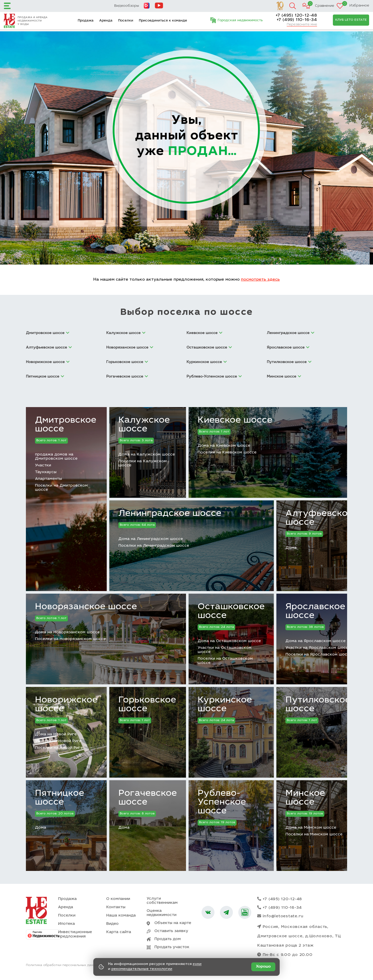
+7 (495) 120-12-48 (296, 16)
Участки (43, 466)
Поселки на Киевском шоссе (227, 453)
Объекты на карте (173, 923)
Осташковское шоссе (231, 612)
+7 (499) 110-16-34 (297, 20)
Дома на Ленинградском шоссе (151, 539)
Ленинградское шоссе (170, 514)
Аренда (106, 21)
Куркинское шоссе (225, 705)
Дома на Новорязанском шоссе (67, 632)
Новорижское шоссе (66, 705)
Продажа (86, 21)
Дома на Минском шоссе (311, 828)
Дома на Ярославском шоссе (315, 641)
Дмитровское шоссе (66, 425)
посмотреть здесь (260, 280)
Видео (112, 924)
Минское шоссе (305, 798)
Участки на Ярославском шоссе (318, 648)
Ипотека (66, 924)
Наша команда (121, 916)
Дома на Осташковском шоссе (229, 641)
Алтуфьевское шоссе (319, 518)
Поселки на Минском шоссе (314, 835)
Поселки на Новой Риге (59, 748)
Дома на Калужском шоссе (147, 455)
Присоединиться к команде (163, 21)
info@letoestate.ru (280, 916)
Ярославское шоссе (315, 612)
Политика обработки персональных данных (62, 965)
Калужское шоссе (144, 425)
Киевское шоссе (235, 421)
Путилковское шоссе (318, 705)
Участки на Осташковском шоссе (225, 650)
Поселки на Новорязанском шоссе (70, 639)
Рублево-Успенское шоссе (222, 803)
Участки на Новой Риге (58, 741)
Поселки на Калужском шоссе (143, 463)
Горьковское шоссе (147, 705)
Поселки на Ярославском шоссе (319, 655)
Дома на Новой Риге (56, 734)
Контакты (116, 907)
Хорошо (263, 967)
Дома (291, 548)
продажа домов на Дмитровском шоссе (56, 457)
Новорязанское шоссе (86, 607)
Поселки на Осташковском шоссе (225, 661)
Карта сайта (119, 932)
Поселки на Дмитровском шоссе (61, 488)
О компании (118, 899)
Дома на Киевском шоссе (224, 446)
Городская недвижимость (240, 21)
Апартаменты (48, 479)
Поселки (126, 21)
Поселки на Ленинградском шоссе (154, 546)
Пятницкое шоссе (60, 798)
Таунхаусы (46, 472)
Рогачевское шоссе (148, 798)
